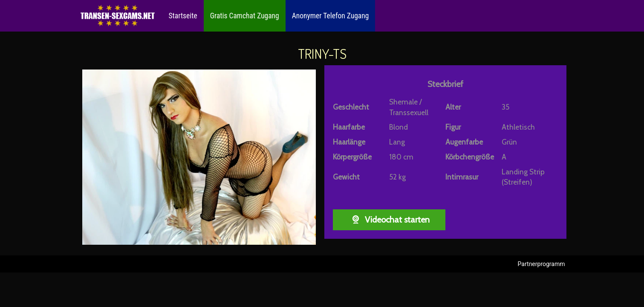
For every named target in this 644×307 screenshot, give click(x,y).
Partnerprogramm (541, 264)
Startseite (183, 16)
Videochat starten (389, 220)
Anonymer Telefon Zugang (331, 16)
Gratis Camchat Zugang (245, 16)
